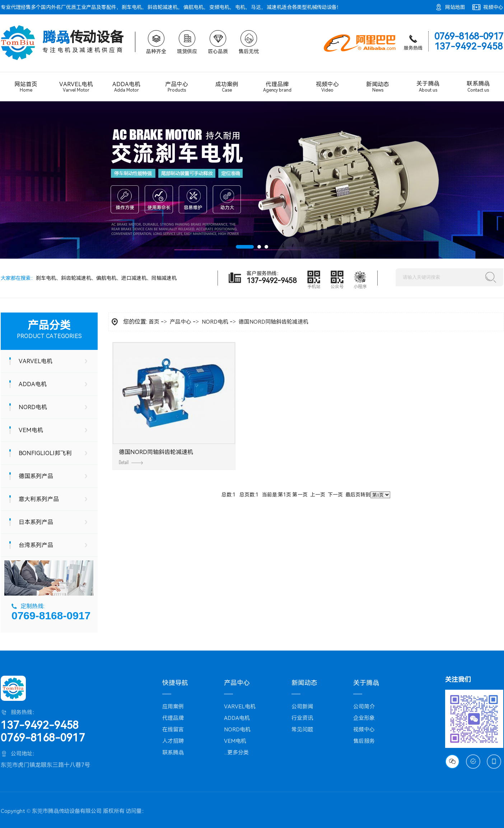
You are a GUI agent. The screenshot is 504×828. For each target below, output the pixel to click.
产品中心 (177, 87)
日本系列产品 (36, 522)
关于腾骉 (428, 87)
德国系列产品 (36, 476)
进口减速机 (134, 278)
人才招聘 (173, 741)
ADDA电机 (126, 87)
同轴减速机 (164, 278)
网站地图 (455, 7)
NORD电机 (33, 407)
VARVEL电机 (76, 87)
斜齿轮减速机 (163, 7)
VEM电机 (31, 430)
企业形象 (364, 718)
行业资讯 (302, 718)
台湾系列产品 (36, 545)
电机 (240, 7)
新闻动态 (378, 87)
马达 (256, 7)
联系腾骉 (478, 87)
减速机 (274, 7)
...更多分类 (236, 753)
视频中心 (493, 7)
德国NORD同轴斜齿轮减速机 (274, 322)
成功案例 (227, 87)
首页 (154, 322)
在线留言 (173, 730)
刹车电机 (132, 7)
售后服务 (364, 741)
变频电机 (219, 7)
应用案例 (173, 707)
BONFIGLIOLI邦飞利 (45, 453)
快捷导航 (175, 683)
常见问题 (302, 730)
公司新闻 (302, 707)
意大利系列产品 (39, 499)
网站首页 (26, 87)
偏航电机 (193, 7)
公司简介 (364, 707)
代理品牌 (277, 87)
